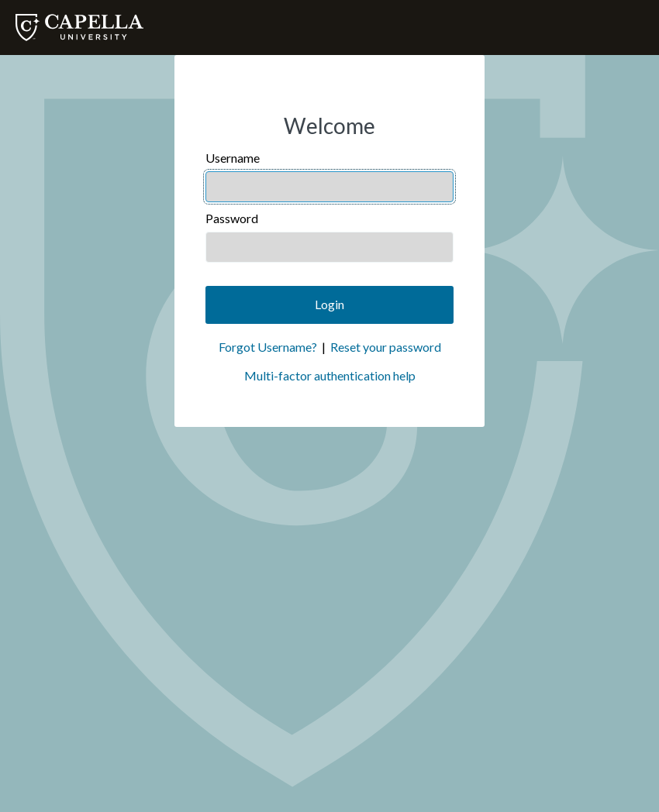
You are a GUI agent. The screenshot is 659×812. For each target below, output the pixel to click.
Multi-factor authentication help (330, 375)
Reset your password (386, 347)
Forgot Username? (268, 347)
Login (329, 304)
